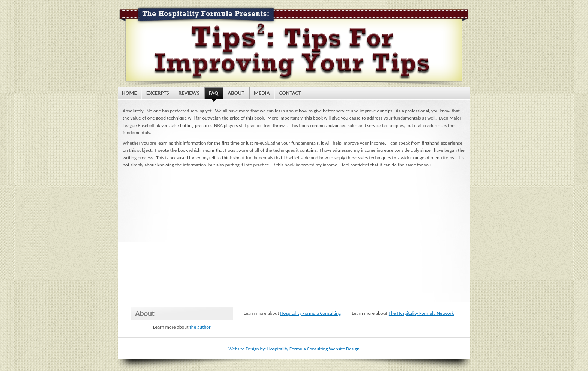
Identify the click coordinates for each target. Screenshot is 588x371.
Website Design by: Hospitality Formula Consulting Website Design (294, 349)
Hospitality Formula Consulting (310, 313)
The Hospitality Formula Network (421, 313)
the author (200, 327)
